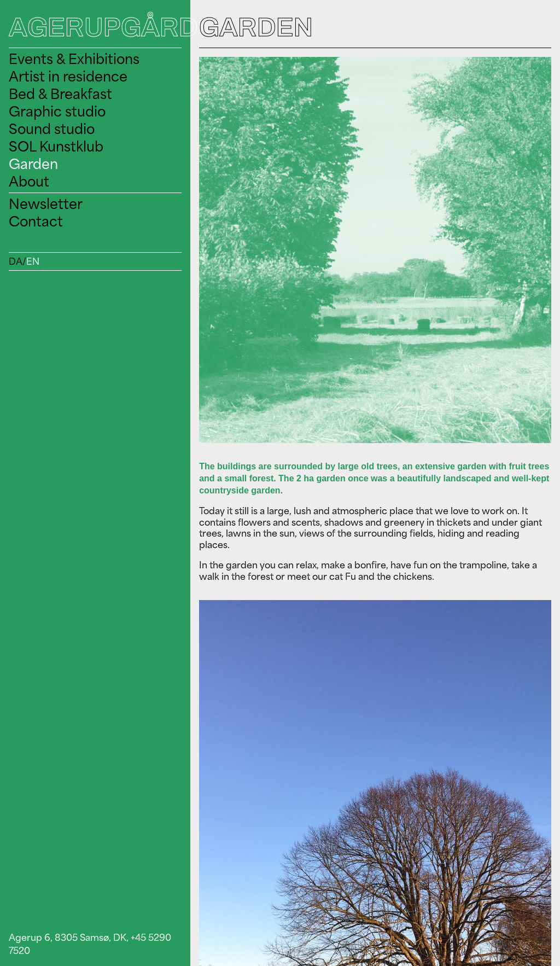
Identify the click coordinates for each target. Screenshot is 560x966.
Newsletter (46, 204)
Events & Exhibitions (74, 59)
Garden (33, 164)
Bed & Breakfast (60, 94)
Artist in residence (68, 76)
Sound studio (52, 129)
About (29, 181)
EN (33, 261)
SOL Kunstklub (56, 146)
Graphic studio (57, 111)
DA (16, 261)
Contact (36, 221)
